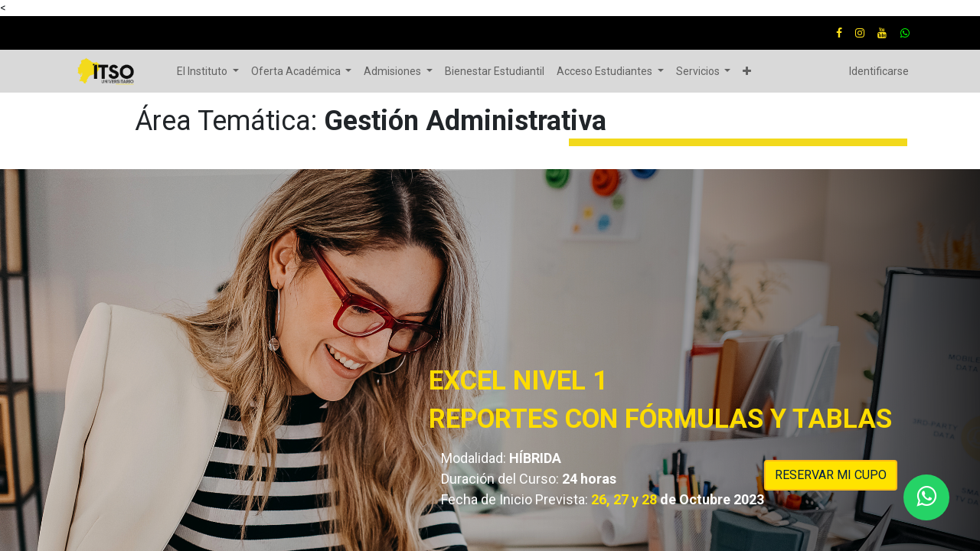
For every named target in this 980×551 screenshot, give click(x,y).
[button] (747, 72)
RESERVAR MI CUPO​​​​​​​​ (831, 475)
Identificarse (879, 71)
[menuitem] (495, 72)
